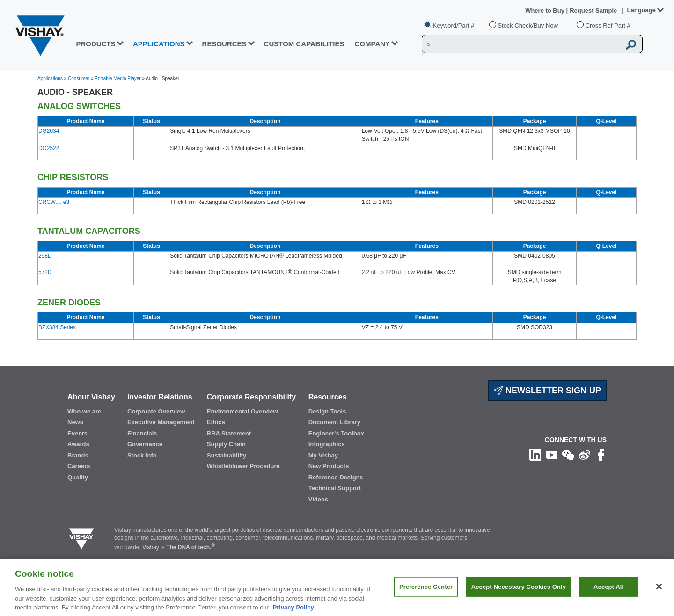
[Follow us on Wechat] (568, 455)
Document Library (334, 422)
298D (45, 256)
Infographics (327, 444)
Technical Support (335, 488)
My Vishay (323, 455)
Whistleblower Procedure (243, 466)
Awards (78, 444)
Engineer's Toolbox (336, 433)
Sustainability (227, 455)
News (75, 422)
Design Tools (327, 411)
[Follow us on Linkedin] (535, 455)
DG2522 (49, 148)
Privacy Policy (293, 612)
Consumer (79, 78)
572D (45, 272)
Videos (318, 499)
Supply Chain (226, 444)
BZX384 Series (57, 327)
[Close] (659, 591)
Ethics (216, 422)
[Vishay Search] (521, 44)
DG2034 (49, 131)
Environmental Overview (242, 411)
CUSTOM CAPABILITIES (304, 44)
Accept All (608, 591)
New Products (329, 466)
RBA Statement (229, 433)
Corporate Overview (156, 411)
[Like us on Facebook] (601, 455)
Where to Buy (546, 11)
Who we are (84, 411)
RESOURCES (224, 44)
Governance (145, 444)
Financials (142, 433)
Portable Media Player (117, 78)
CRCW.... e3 (54, 202)
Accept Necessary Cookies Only (519, 591)
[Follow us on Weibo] (584, 455)
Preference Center (426, 591)
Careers (79, 466)
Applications (50, 78)
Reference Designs (336, 477)
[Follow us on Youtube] (552, 455)
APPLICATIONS (159, 44)
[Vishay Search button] (631, 44)
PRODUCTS (95, 44)
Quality (78, 477)
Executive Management (161, 422)
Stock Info (142, 455)
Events (77, 433)
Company (373, 44)
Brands (78, 455)
